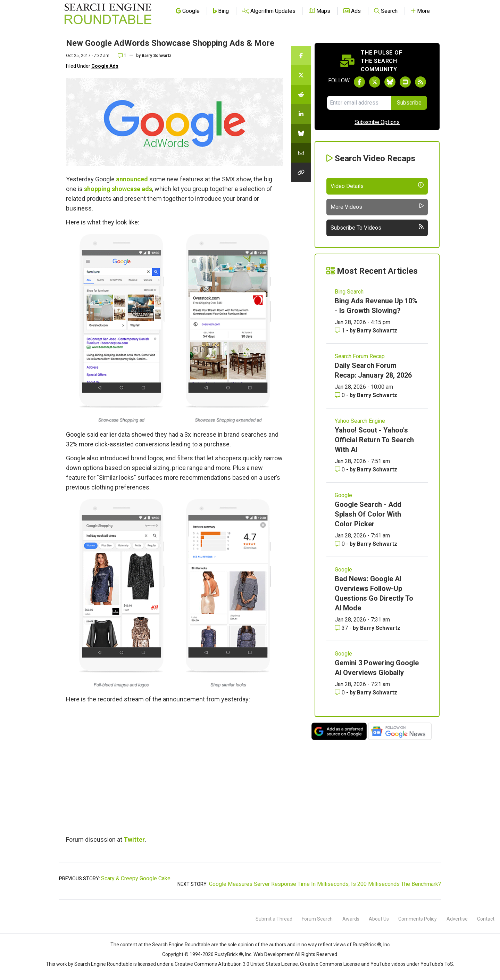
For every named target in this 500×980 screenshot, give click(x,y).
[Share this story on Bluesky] (301, 133)
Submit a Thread (274, 919)
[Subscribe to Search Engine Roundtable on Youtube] (405, 82)
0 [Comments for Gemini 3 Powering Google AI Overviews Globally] (340, 693)
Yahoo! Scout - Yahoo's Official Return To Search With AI (374, 440)
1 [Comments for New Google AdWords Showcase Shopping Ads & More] (122, 56)
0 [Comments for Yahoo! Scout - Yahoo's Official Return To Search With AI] (340, 470)
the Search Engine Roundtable (177, 945)
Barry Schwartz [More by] (157, 56)
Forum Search (317, 919)
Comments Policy (418, 919)
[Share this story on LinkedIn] (301, 114)
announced (132, 179)
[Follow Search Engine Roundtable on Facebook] (359, 82)
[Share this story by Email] (301, 153)
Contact (486, 919)
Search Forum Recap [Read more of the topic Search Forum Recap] (360, 356)
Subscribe (409, 103)
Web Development (274, 954)
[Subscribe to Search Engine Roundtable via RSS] (420, 82)
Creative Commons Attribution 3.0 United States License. (237, 964)
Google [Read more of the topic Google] (343, 495)
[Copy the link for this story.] (301, 172)
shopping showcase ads (118, 189)
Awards (351, 919)
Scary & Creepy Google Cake (136, 878)
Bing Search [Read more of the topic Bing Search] (349, 292)
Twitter (134, 839)
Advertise (457, 919)
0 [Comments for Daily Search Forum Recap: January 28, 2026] (340, 395)
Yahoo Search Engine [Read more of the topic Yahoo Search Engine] (360, 421)
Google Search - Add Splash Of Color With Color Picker (368, 514)
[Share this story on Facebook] (301, 56)
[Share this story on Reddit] (301, 94)
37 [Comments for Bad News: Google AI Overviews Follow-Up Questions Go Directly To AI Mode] (342, 628)
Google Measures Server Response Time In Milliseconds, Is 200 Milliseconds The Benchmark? (325, 884)
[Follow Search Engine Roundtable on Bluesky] (390, 82)
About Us (379, 919)
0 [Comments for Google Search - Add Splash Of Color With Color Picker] (340, 544)
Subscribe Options (377, 122)
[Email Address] (359, 103)
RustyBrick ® (229, 954)
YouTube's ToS (437, 964)
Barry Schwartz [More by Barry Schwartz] (377, 331)
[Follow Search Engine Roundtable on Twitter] (375, 82)
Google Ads (105, 66)
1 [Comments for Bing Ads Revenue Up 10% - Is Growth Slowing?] (340, 331)
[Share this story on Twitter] (301, 75)
